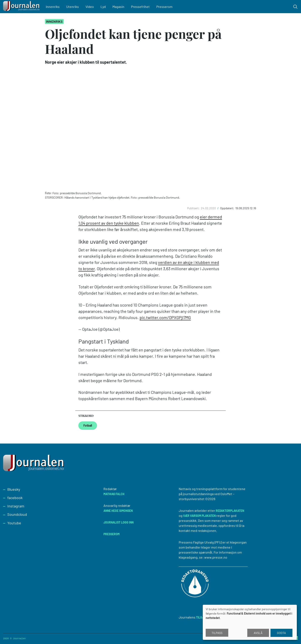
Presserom (166, 7)
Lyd (105, 7)
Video (91, 7)
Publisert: (194, 208)
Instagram (16, 506)
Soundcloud (17, 514)
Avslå (258, 633)
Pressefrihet (142, 7)
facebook (15, 498)
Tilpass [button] (217, 633)
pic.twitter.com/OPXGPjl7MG (165, 317)
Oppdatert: (227, 208)
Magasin (120, 7)
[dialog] (250, 622)
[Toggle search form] (295, 7)
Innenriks (54, 7)
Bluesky (14, 489)
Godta (281, 633)
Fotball (88, 425)
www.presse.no (216, 557)
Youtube (14, 523)
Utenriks (74, 7)
